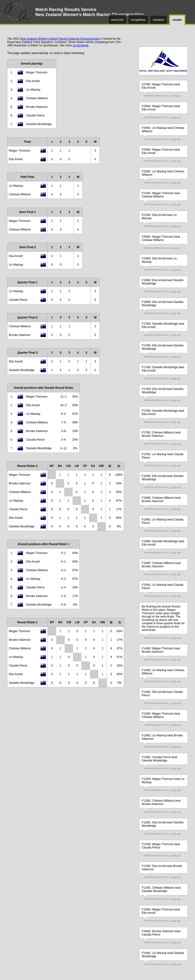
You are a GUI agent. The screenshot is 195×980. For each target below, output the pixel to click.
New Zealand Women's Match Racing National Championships (60, 39)
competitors (138, 20)
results (177, 20)
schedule (158, 20)
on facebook (81, 45)
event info (117, 20)
